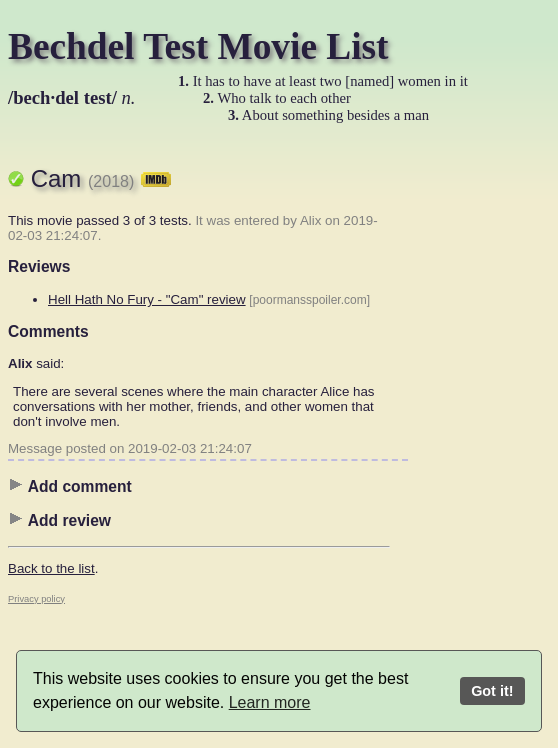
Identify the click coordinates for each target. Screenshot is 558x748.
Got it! (492, 691)
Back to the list (51, 568)
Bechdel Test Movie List (198, 46)
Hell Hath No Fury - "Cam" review (147, 299)
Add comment (70, 486)
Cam (101, 178)
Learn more (270, 702)
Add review (59, 520)
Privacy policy (36, 599)
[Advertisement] (470, 445)
